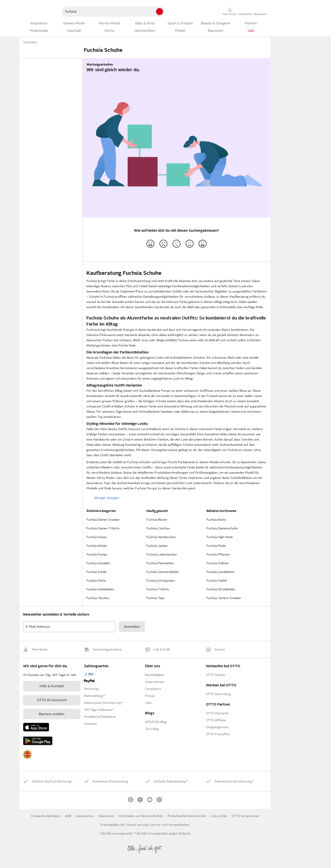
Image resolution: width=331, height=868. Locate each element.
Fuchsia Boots (216, 520)
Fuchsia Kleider (97, 546)
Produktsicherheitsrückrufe (187, 816)
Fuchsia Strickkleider (221, 589)
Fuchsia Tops (155, 598)
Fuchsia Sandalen (98, 563)
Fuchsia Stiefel (217, 581)
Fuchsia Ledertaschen (162, 554)
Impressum (106, 816)
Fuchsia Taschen (98, 598)
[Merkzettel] (245, 12)
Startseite (30, 42)
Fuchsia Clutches (158, 528)
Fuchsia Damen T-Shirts (103, 528)
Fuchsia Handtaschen (161, 537)
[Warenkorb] (260, 12)
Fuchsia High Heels (220, 537)
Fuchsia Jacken (157, 546)
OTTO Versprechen (245, 816)
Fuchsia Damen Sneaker (103, 520)
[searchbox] (104, 12)
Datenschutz (85, 816)
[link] (40, 649)
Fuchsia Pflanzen (218, 554)
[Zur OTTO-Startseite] (39, 12)
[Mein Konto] (230, 12)
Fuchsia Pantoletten (160, 563)
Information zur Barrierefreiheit (141, 816)
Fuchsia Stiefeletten (100, 589)
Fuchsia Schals (97, 572)
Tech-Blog (152, 729)
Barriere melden (52, 714)
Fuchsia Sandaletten (220, 572)
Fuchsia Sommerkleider (163, 572)
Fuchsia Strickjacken (161, 581)
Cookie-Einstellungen (46, 816)
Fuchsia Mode (216, 546)
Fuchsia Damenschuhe (222, 528)
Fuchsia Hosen (97, 537)
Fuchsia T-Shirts (158, 589)
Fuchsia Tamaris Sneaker (224, 598)
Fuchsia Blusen (157, 520)
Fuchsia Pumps (97, 554)
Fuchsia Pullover (218, 563)
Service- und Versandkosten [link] (170, 825)
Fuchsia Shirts (96, 581)
